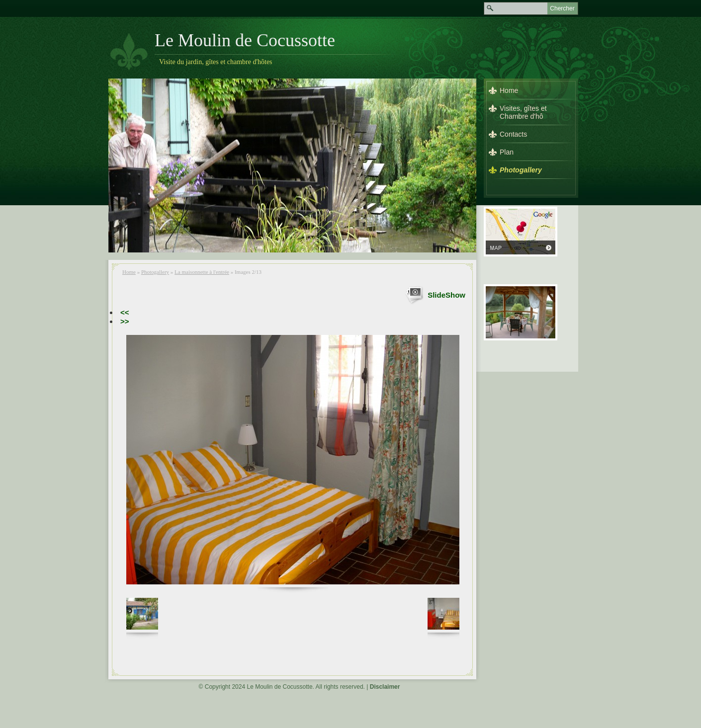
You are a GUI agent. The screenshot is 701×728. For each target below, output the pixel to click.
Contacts (513, 134)
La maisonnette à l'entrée (202, 272)
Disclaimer (385, 687)
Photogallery (155, 272)
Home (129, 272)
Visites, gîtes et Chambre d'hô (523, 112)
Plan (507, 152)
